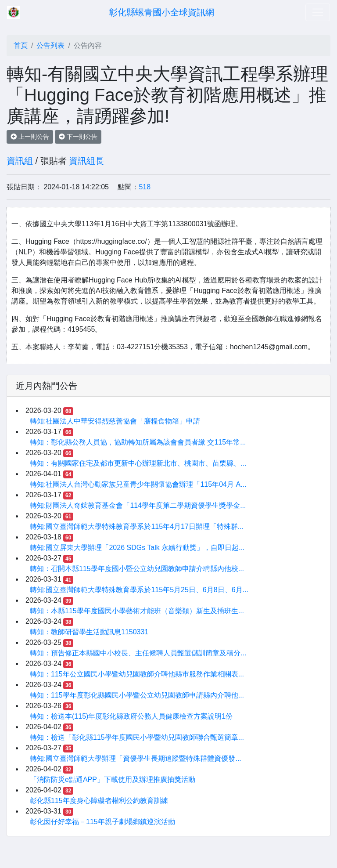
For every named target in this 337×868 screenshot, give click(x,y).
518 (145, 187)
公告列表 (50, 45)
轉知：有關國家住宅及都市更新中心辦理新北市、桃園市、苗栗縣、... (138, 463)
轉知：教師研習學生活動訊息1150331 (89, 632)
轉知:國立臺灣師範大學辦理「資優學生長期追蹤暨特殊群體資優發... (136, 758)
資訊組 (20, 161)
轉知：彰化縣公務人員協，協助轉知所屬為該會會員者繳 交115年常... (138, 442)
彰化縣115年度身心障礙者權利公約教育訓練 (99, 801)
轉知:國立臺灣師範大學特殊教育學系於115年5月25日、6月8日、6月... (139, 590)
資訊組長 (86, 161)
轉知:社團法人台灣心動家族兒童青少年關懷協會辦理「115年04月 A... (138, 484)
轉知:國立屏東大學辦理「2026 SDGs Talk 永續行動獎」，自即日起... (137, 548)
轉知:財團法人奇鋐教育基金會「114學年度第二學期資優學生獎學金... (138, 505)
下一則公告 (78, 137)
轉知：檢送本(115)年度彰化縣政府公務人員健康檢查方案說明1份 (131, 716)
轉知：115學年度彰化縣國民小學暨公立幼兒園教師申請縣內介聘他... (137, 695)
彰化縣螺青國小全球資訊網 (161, 12)
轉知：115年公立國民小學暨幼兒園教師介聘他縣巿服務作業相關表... (137, 674)
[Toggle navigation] (318, 12)
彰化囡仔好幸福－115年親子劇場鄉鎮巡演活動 (102, 822)
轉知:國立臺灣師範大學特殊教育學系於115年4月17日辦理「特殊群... (137, 526)
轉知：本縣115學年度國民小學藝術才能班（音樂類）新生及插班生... (137, 611)
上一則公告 (30, 137)
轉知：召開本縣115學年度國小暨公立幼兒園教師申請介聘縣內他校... (137, 569)
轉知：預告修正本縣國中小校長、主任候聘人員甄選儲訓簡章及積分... (138, 653)
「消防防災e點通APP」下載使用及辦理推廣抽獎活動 (113, 779)
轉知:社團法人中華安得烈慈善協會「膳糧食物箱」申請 (115, 421)
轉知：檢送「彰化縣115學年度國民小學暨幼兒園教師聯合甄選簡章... (137, 737)
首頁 (21, 45)
